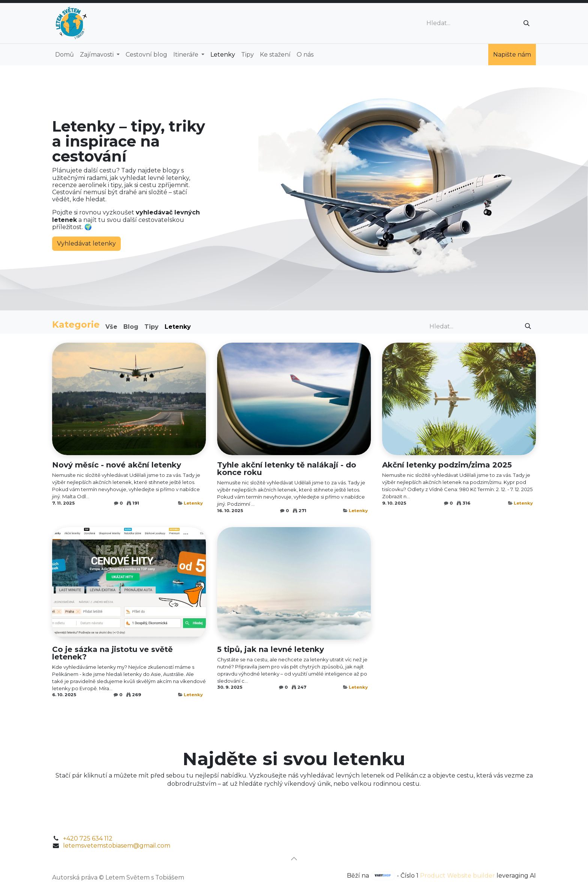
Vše (111, 327)
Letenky (193, 503)
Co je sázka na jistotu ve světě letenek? (112, 653)
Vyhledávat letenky (86, 243)
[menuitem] (64, 55)
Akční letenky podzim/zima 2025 (447, 465)
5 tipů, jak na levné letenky (271, 649)
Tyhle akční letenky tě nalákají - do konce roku (287, 469)
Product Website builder (457, 876)
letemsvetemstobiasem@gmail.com (117, 846)
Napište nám (512, 55)
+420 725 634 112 (88, 838)
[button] (294, 859)
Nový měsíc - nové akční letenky (117, 465)
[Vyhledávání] (526, 23)
